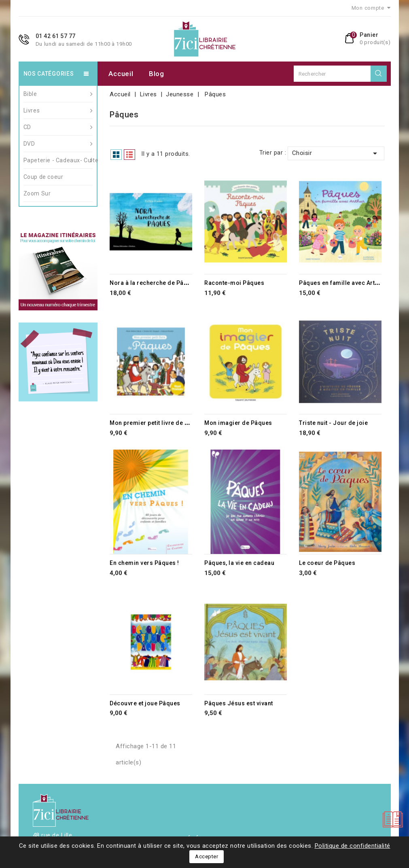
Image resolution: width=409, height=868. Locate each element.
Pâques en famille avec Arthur (342, 283)
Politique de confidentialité (353, 846)
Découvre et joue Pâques (145, 703)
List (129, 155)
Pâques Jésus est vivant (239, 703)
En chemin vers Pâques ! (144, 563)
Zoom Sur (37, 193)
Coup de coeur (43, 177)
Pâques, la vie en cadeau (239, 563)
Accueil (121, 74)
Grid (116, 155)
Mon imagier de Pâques (238, 423)
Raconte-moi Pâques (234, 283)
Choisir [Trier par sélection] (336, 153)
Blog (157, 74)
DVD (58, 144)
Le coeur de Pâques (327, 563)
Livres (58, 110)
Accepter (207, 856)
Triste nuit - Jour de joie (333, 423)
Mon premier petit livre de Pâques (158, 423)
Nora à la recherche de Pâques (154, 283)
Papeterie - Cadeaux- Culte (58, 160)
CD (58, 127)
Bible (58, 94)
